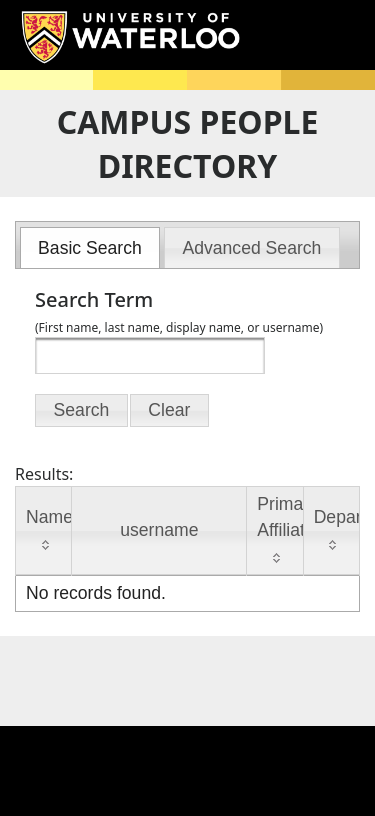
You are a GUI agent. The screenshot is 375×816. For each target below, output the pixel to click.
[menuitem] (90, 248)
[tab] (90, 247)
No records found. (96, 593)
